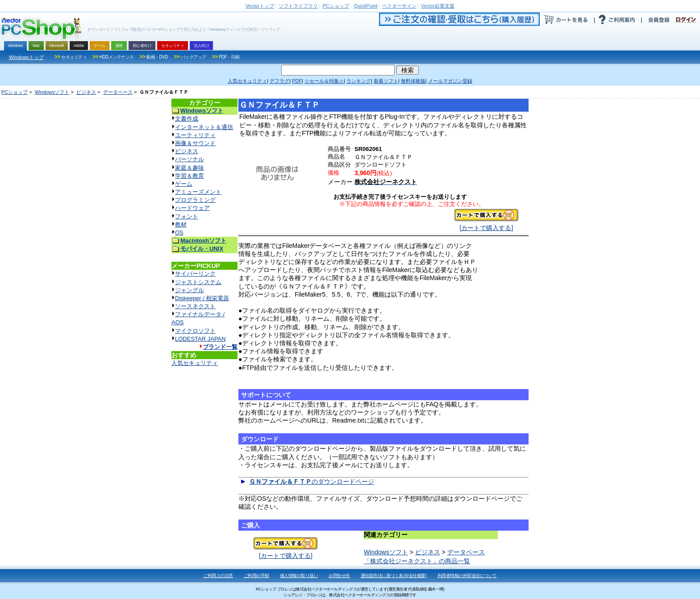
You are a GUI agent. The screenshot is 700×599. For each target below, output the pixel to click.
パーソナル (190, 159)
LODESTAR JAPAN (200, 339)
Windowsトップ (26, 57)
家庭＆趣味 (190, 168)
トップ (260, 6)
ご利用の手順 (256, 576)
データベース (118, 92)
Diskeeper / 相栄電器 (202, 298)
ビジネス (86, 92)
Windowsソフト (52, 92)
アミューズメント (198, 192)
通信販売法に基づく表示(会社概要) (394, 576)
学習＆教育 (190, 176)
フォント (187, 216)
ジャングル (190, 290)
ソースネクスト (195, 306)
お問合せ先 (339, 576)
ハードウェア (192, 208)
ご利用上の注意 (218, 576)
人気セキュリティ (195, 363)
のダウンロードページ (312, 482)
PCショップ (15, 92)
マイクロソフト (195, 331)
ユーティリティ (195, 135)
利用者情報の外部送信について (467, 576)
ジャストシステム (198, 282)
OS (179, 232)
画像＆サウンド (195, 143)
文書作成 (187, 119)
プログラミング (195, 200)
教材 (181, 224)
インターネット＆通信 (204, 127)
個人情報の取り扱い (299, 576)
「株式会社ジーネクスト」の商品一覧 (417, 561)
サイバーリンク (195, 274)
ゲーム (184, 184)
